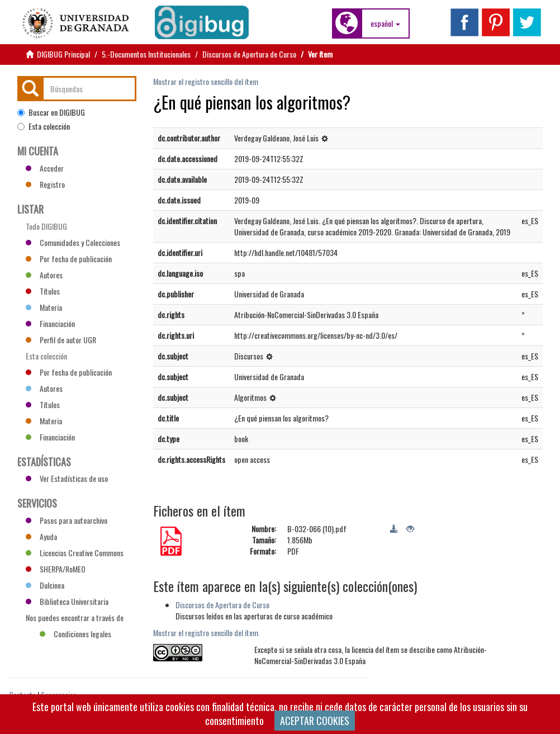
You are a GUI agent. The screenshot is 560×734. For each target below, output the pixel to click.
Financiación (50, 323)
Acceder (45, 168)
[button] (385, 23)
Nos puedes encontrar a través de (75, 619)
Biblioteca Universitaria (67, 601)
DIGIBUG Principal (63, 54)
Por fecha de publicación (69, 259)
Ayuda (41, 536)
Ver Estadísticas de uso (67, 478)
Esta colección (44, 126)
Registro (45, 184)
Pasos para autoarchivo (67, 520)
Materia (44, 307)
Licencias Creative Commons (75, 553)
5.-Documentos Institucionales (146, 54)
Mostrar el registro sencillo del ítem (206, 81)
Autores (44, 275)
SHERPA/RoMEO (56, 569)
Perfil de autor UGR (61, 340)
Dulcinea (45, 585)
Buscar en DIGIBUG (51, 112)
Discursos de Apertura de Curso (249, 54)
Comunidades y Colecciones (73, 242)
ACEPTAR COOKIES (315, 721)
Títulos (43, 291)
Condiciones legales (75, 634)
